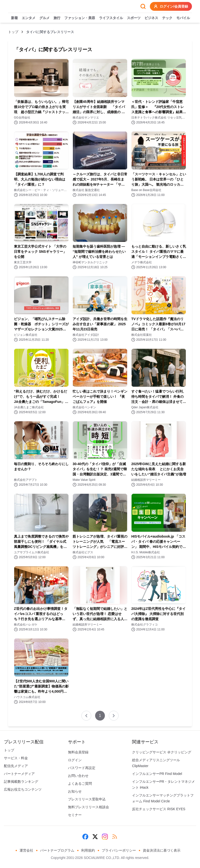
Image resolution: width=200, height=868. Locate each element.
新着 (14, 18)
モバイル (183, 18)
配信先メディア (16, 766)
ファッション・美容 (80, 18)
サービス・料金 (16, 758)
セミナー (75, 815)
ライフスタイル (111, 18)
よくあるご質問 (80, 784)
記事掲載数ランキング (21, 782)
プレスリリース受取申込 (87, 799)
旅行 (57, 18)
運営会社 (26, 850)
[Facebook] (85, 837)
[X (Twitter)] (95, 837)
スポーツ (134, 18)
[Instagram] (105, 837)
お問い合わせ (78, 776)
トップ (13, 32)
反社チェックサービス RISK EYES (159, 809)
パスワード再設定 (82, 768)
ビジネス (151, 18)
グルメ (44, 18)
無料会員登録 (78, 752)
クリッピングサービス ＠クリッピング (162, 752)
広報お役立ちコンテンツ (23, 789)
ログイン (75, 760)
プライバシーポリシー (119, 850)
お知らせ (75, 791)
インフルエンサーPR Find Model (157, 774)
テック (167, 18)
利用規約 (88, 850)
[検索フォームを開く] (143, 6)
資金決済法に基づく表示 (162, 850)
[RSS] (115, 837)
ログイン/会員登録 (171, 6)
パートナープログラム (57, 850)
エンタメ (29, 18)
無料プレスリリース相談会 (89, 807)
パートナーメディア (19, 774)
